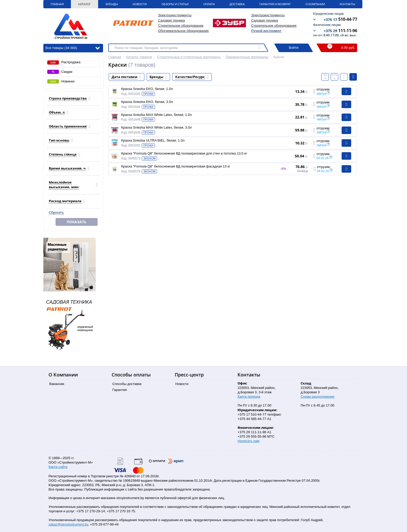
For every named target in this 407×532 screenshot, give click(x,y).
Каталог (84, 4)
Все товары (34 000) (73, 48)
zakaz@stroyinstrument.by (68, 524)
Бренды (112, 4)
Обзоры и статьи (175, 4)
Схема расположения (317, 397)
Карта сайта (58, 467)
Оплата (209, 4)
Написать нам (248, 441)
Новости (140, 4)
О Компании (315, 4)
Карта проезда (249, 397)
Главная (57, 4)
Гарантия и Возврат (275, 4)
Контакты (347, 4)
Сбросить (56, 212)
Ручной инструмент (266, 31)
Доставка (237, 4)
